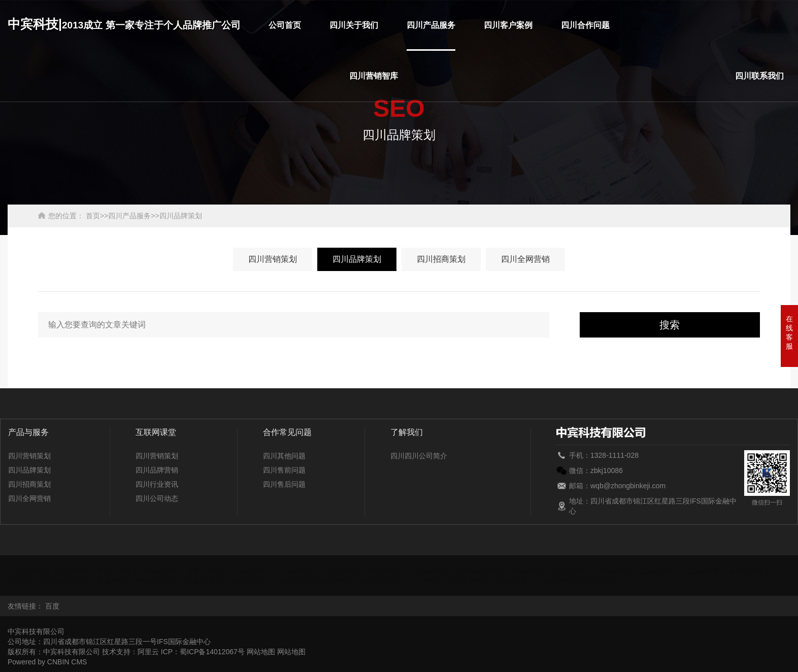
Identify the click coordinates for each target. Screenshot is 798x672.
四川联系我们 (759, 76)
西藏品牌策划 (513, 581)
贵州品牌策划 (341, 570)
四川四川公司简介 (419, 456)
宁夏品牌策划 (111, 581)
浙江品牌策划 (602, 581)
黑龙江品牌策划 (479, 570)
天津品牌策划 (423, 581)
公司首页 (285, 25)
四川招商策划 (441, 259)
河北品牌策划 (430, 570)
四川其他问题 (284, 456)
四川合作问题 (585, 25)
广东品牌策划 (252, 570)
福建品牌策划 (163, 570)
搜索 (670, 325)
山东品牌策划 (201, 581)
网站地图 (261, 652)
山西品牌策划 (289, 581)
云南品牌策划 (557, 581)
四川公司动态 (157, 498)
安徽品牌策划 (29, 570)
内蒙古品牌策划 (63, 581)
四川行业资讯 (157, 484)
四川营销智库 (374, 76)
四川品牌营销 (157, 470)
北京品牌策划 (74, 570)
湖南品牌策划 (616, 570)
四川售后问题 (284, 484)
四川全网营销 (525, 259)
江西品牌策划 (705, 570)
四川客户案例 (508, 25)
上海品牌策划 (245, 581)
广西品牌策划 (296, 570)
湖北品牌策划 (572, 570)
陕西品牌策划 (334, 581)
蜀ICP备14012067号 (212, 652)
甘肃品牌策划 (208, 570)
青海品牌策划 (156, 581)
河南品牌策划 (527, 570)
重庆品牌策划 (118, 570)
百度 (52, 606)
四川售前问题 (284, 470)
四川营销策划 (273, 259)
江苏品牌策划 (660, 570)
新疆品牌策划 (468, 581)
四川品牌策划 (181, 216)
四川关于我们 (354, 25)
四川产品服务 (431, 25)
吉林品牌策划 (750, 570)
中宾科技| (124, 24)
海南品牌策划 (386, 570)
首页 (93, 216)
